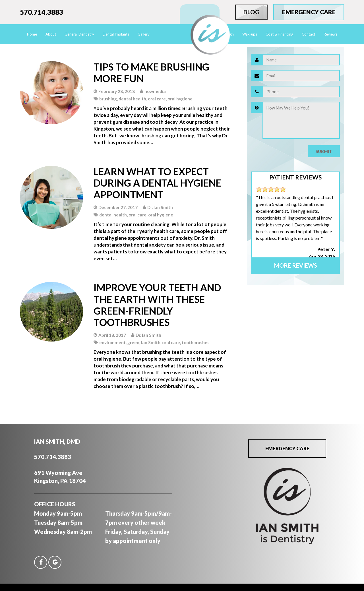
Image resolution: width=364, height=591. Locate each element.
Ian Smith (151, 342)
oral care (157, 99)
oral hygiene (180, 99)
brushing (108, 99)
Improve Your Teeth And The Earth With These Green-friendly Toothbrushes (157, 305)
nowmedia (155, 91)
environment (112, 342)
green (133, 342)
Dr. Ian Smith (160, 207)
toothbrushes (196, 342)
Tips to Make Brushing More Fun (151, 73)
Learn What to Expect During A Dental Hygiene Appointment (157, 183)
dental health (132, 99)
